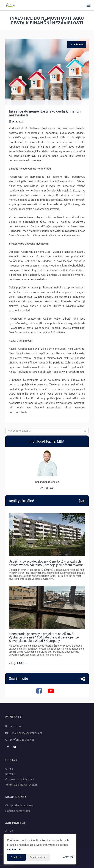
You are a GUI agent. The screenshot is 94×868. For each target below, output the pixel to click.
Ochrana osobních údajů (20, 779)
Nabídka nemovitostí (18, 811)
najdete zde (14, 849)
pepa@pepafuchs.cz (30, 733)
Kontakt (10, 774)
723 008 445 (27, 740)
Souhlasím (16, 857)
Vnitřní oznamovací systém (21, 785)
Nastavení (67, 857)
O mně (9, 769)
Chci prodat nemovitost (19, 806)
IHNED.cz (22, 663)
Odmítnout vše (38, 857)
